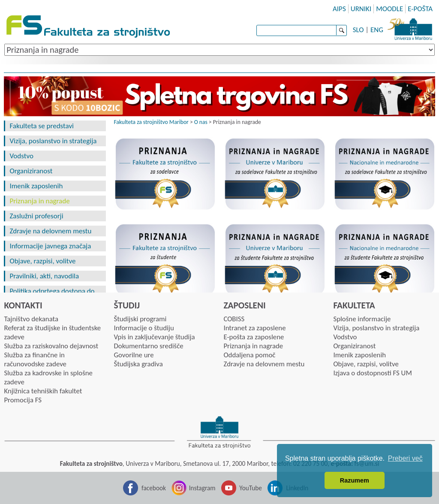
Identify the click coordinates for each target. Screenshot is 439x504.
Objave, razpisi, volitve (42, 261)
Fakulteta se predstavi (42, 126)
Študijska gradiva (138, 364)
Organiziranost (31, 171)
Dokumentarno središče (148, 346)
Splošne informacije (362, 319)
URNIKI (361, 9)
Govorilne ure (134, 355)
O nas (201, 122)
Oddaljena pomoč (249, 355)
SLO (358, 30)
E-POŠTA (420, 9)
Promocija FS (23, 400)
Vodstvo (21, 156)
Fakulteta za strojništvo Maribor (151, 122)
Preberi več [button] (405, 458)
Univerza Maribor (410, 28)
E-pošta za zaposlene (254, 337)
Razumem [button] (355, 480)
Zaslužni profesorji (36, 216)
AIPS (339, 9)
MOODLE (389, 9)
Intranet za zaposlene (254, 328)
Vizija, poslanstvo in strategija (53, 141)
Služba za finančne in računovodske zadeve (35, 359)
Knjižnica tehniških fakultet (43, 391)
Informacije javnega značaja (50, 246)
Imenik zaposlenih (36, 186)
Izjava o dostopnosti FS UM (372, 373)
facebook (154, 488)
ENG (377, 30)
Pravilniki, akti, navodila (44, 276)
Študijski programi (140, 319)
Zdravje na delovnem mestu (50, 231)
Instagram (202, 488)
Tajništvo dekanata (31, 319)
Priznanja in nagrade (39, 201)
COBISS (234, 319)
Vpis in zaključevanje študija (154, 337)
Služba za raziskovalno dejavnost (51, 346)
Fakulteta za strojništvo (89, 27)
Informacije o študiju (144, 328)
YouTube (251, 488)
